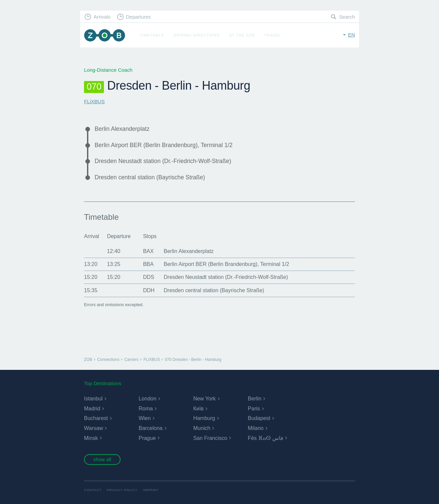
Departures (138, 17)
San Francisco (210, 438)
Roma (146, 409)
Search (347, 17)
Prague (147, 438)
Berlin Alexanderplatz (122, 129)
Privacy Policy (122, 490)
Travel (273, 35)
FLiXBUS (94, 101)
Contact (93, 490)
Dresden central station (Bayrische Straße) (150, 177)
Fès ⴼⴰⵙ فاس (265, 438)
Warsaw (93, 428)
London (147, 399)
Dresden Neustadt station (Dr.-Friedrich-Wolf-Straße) (163, 161)
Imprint (151, 490)
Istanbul (93, 399)
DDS (149, 277)
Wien (144, 418)
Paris (254, 409)
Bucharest (96, 418)
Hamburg (204, 418)
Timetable (152, 35)
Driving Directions (197, 35)
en (351, 35)
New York (205, 399)
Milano (256, 428)
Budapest (259, 418)
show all (102, 460)
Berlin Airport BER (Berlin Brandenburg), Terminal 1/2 (164, 145)
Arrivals (102, 17)
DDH (149, 290)
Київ (198, 409)
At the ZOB (242, 35)
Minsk (91, 438)
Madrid (92, 409)
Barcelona (150, 428)
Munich (202, 428)
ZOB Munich (105, 35)
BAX (148, 251)
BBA (148, 264)
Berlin (255, 399)
